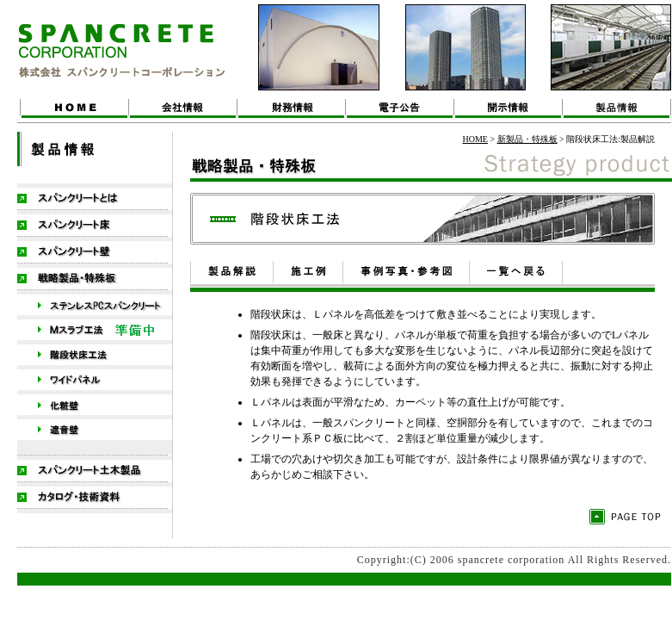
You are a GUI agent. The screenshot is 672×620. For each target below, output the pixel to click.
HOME (475, 139)
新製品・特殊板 (527, 139)
